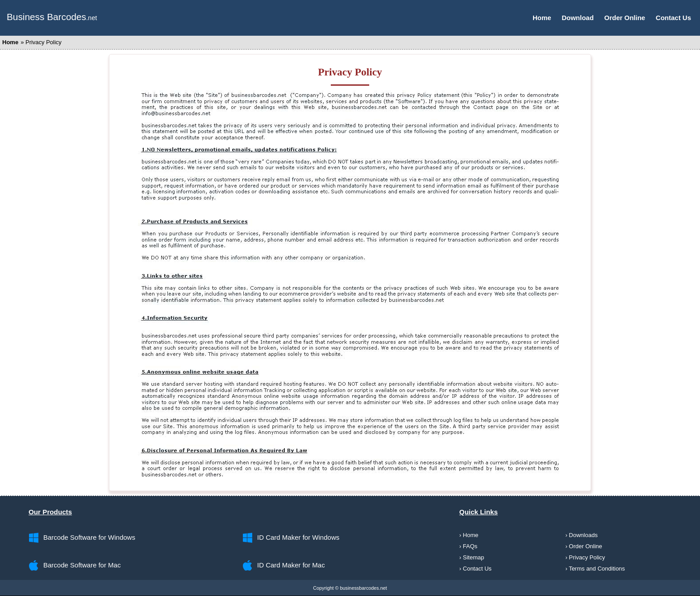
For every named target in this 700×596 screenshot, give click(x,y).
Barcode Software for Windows (89, 537)
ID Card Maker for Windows (298, 537)
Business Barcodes (46, 17)
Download (578, 18)
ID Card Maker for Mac (291, 565)
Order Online (625, 18)
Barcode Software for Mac (82, 565)
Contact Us (673, 18)
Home (542, 18)
